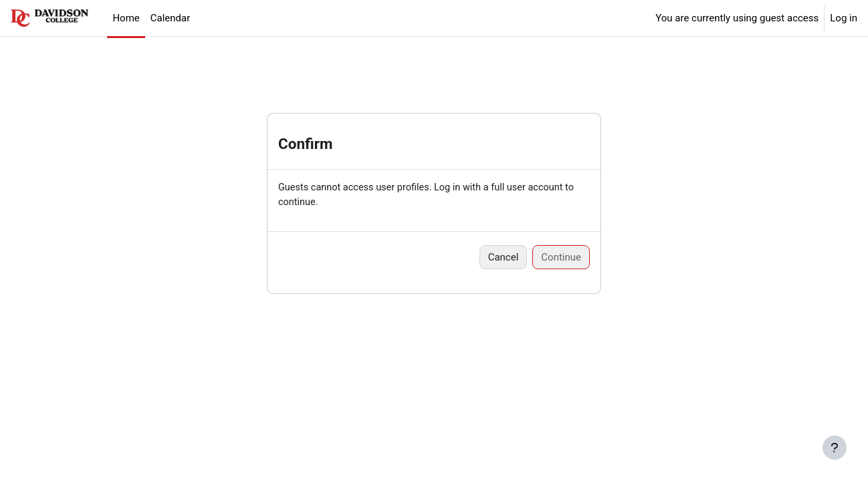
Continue (561, 258)
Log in (844, 18)
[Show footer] (835, 448)
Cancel (504, 258)
